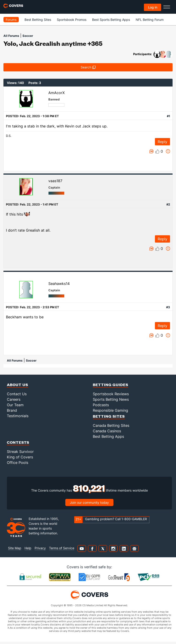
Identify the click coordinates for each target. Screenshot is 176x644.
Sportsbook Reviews (111, 394)
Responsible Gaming (110, 410)
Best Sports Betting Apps (111, 20)
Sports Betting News (111, 399)
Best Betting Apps (108, 436)
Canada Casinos (107, 431)
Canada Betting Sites (111, 425)
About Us (18, 385)
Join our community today (89, 502)
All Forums (11, 36)
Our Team (15, 405)
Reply (162, 142)
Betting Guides (111, 385)
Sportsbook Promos (72, 20)
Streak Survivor (20, 452)
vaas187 (55, 181)
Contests (18, 442)
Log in (153, 7)
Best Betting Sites (38, 20)
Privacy (40, 548)
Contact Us (17, 394)
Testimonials (18, 416)
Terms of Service (62, 548)
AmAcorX (56, 93)
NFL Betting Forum (150, 20)
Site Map (15, 548)
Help (28, 548)
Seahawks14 (59, 284)
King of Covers (20, 457)
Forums (11, 20)
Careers (14, 399)
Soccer (28, 36)
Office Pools (18, 463)
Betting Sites (109, 416)
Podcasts (101, 405)
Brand (12, 410)
